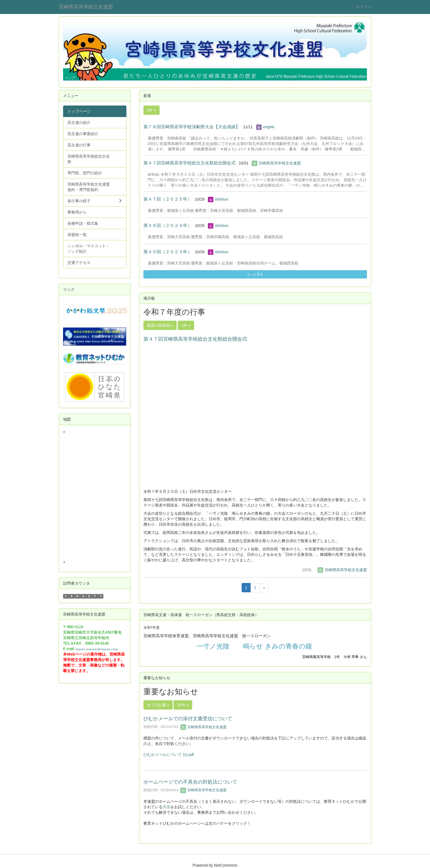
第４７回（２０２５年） (168, 199)
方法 (166, 807)
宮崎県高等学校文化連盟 (86, 7)
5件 (152, 110)
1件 (186, 325)
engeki (269, 127)
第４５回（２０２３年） (168, 252)
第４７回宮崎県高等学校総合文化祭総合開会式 (189, 163)
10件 (183, 705)
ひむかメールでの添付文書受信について (188, 719)
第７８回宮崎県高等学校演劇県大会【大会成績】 (192, 127)
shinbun (221, 199)
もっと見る (255, 274)
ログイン (364, 7)
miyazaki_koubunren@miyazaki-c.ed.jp (97, 649)
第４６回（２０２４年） (168, 225)
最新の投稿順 (160, 325)
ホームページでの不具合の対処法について (190, 782)
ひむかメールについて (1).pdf (169, 755)
